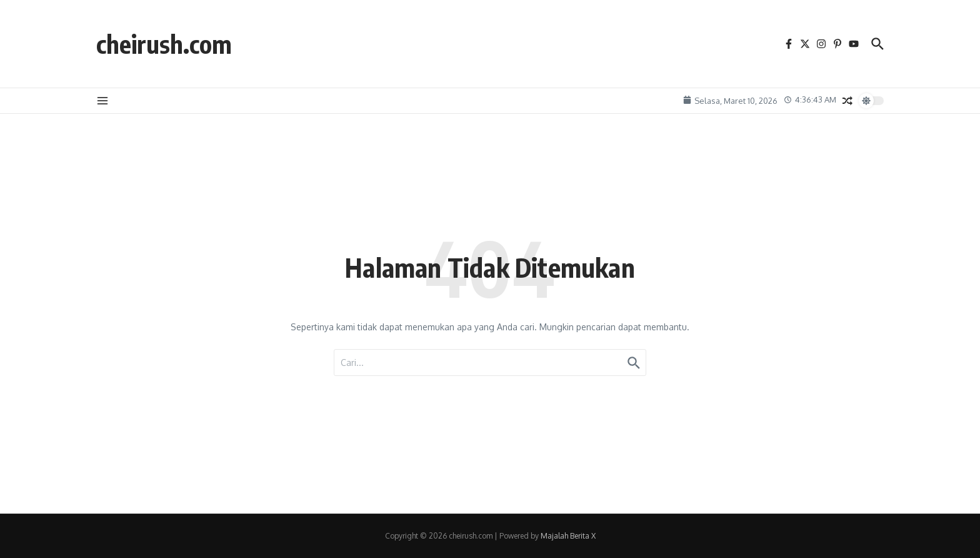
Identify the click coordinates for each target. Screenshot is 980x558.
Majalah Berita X (568, 536)
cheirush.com (164, 44)
